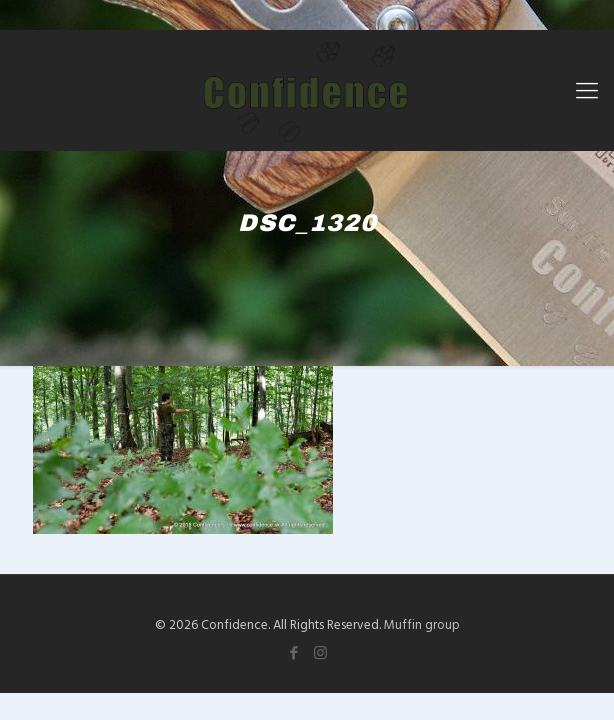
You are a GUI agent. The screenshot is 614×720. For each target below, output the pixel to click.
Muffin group (422, 624)
